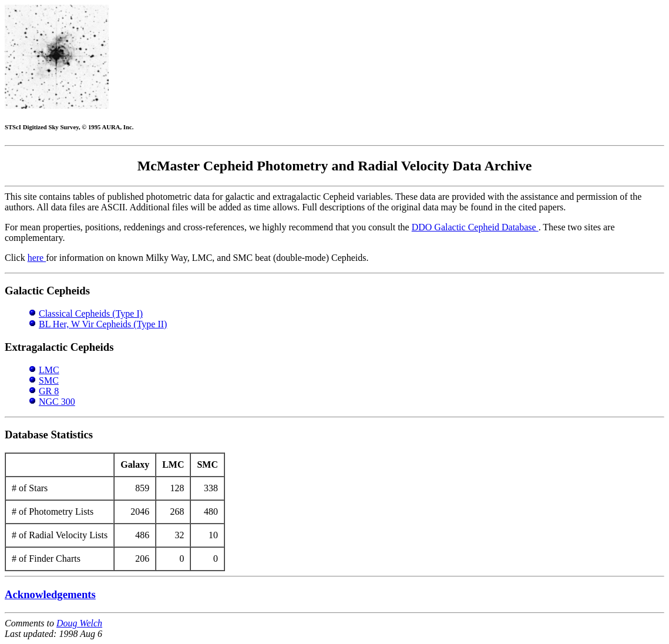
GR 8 (49, 391)
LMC (49, 370)
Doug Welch (79, 623)
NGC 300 (57, 402)
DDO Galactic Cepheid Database (475, 227)
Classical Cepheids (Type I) (91, 313)
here (37, 258)
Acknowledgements (50, 594)
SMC (49, 380)
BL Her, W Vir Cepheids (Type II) (103, 324)
